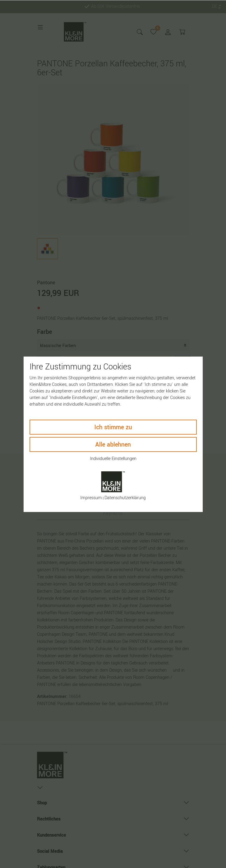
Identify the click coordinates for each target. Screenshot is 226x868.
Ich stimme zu (113, 427)
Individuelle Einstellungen (113, 458)
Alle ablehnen (113, 444)
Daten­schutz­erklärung (125, 498)
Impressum (91, 498)
